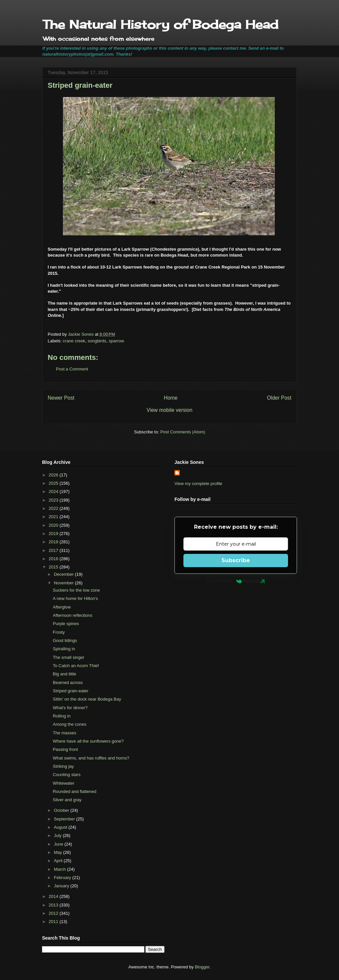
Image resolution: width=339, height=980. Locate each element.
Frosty (59, 632)
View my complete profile (198, 484)
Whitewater (63, 783)
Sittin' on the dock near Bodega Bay (87, 699)
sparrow (116, 341)
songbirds (97, 341)
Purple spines (66, 624)
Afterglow (62, 607)
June (59, 844)
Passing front (65, 749)
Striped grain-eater (71, 691)
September (65, 819)
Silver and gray (67, 800)
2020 (54, 525)
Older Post (279, 398)
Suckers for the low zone (76, 590)
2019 (54, 534)
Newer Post (61, 398)
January (62, 886)
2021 (54, 517)
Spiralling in (64, 649)
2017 (54, 550)
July (58, 835)
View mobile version (169, 410)
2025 (54, 483)
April (59, 861)
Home (171, 398)
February (63, 878)
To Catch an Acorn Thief (76, 666)
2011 (54, 922)
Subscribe (236, 560)
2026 (54, 475)
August (61, 827)
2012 (54, 913)
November (65, 583)
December (65, 574)
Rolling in (61, 716)
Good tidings (65, 640)
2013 (54, 905)
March (61, 869)
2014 (54, 896)
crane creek (74, 341)
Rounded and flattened (74, 791)
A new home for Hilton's (75, 598)
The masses (64, 733)
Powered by (236, 581)
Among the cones (69, 724)
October (62, 810)
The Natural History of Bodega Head (160, 24)
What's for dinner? (70, 708)
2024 (54, 491)
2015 (54, 567)
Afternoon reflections (72, 615)
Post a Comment (72, 369)
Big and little (64, 674)
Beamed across (68, 683)
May (59, 852)
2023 (54, 500)
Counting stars (67, 775)
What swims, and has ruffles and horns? (91, 758)
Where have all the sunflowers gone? (88, 741)
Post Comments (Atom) (183, 432)
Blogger (202, 967)
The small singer (68, 657)
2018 (54, 542)
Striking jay (63, 766)
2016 (54, 559)
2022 (54, 508)
